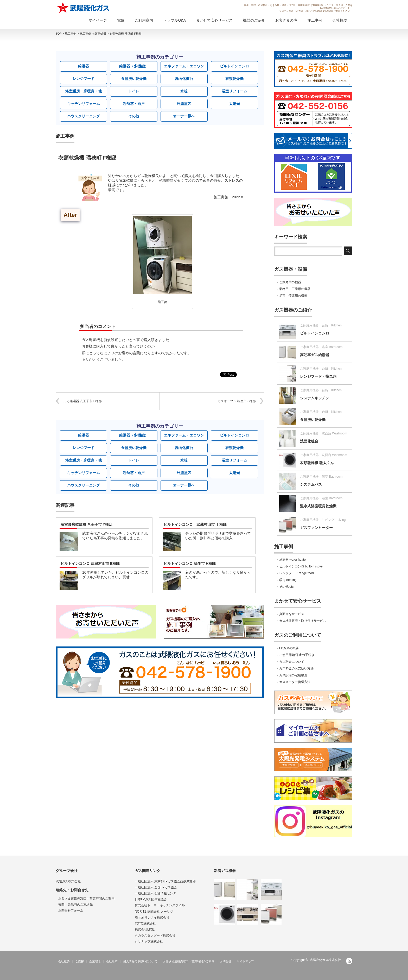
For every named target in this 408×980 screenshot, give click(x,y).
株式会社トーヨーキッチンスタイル (160, 905)
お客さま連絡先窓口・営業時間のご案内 (86, 899)
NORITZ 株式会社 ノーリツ (154, 912)
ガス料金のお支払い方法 (296, 668)
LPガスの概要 (289, 648)
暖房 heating (288, 580)
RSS (349, 961)
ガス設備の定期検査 (293, 675)
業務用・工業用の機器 (295, 289)
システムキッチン (315, 398)
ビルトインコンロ (234, 66)
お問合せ (226, 961)
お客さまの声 (286, 20)
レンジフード (84, 79)
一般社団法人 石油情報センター (157, 893)
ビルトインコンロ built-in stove (301, 566)
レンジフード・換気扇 (318, 376)
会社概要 (340, 20)
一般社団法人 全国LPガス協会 (156, 887)
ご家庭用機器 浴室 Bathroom (321, 347)
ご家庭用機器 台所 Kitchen (321, 325)
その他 (134, 116)
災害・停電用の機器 (293, 296)
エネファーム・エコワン (184, 66)
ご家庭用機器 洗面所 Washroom (324, 433)
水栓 (184, 91)
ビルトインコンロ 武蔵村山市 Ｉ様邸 (195, 524)
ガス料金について (292, 662)
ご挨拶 (79, 961)
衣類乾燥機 (234, 79)
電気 (121, 20)
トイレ (134, 91)
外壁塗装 (184, 104)
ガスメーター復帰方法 (295, 682)
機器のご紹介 (254, 20)
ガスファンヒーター (316, 528)
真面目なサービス (292, 614)
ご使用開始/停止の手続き (297, 655)
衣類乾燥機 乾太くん (317, 463)
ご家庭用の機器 (290, 282)
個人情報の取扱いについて (140, 961)
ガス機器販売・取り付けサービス (303, 621)
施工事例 (315, 20)
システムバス (311, 484)
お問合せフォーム (71, 911)
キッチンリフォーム (84, 104)
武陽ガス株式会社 (68, 881)
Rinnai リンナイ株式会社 (152, 918)
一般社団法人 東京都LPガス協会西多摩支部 (165, 881)
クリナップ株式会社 (149, 941)
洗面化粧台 (184, 79)
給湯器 (84, 66)
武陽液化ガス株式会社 (325, 960)
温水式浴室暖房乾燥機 (318, 506)
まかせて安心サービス (214, 20)
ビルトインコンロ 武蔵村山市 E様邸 (90, 564)
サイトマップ (245, 961)
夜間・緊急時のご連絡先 (75, 905)
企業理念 (95, 961)
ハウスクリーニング (84, 116)
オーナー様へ (184, 116)
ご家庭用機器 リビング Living (323, 520)
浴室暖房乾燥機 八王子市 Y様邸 (87, 524)
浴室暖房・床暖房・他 (84, 91)
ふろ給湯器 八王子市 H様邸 (83, 401)
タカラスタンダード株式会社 (155, 935)
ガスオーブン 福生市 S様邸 (237, 401)
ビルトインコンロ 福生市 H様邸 (190, 564)
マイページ (98, 20)
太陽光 (234, 104)
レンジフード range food (297, 573)
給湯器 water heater (293, 560)
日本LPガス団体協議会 (151, 899)
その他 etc (286, 587)
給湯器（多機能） (134, 66)
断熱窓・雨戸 (134, 104)
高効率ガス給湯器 (315, 355)
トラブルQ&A (175, 20)
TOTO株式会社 (145, 924)
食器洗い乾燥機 (134, 79)
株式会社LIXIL (145, 930)
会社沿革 (112, 961)
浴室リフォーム (234, 91)
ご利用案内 (144, 20)
